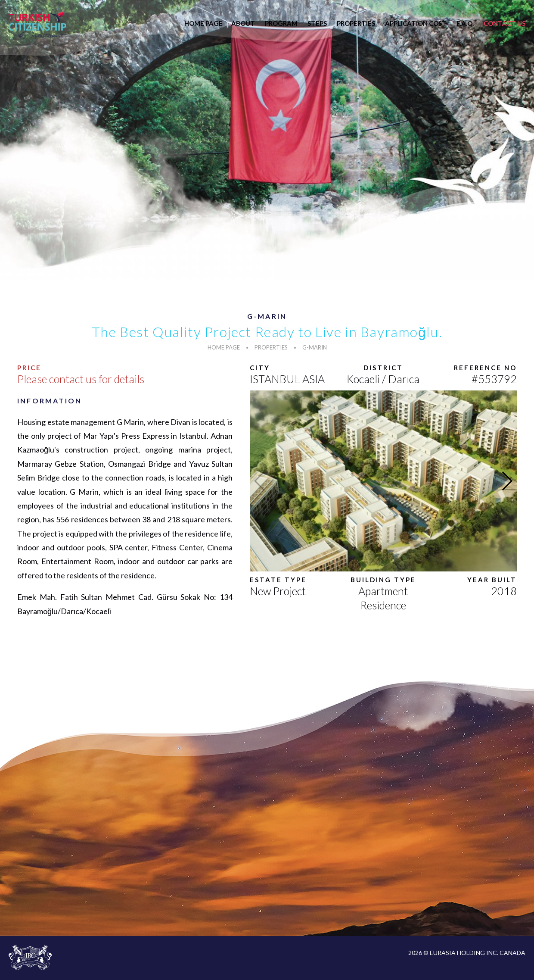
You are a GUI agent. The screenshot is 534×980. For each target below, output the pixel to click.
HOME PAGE (203, 23)
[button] (507, 481)
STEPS (317, 23)
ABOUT (243, 23)
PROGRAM (281, 23)
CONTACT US (505, 23)
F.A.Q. (465, 23)
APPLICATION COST (416, 23)
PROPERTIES (356, 23)
